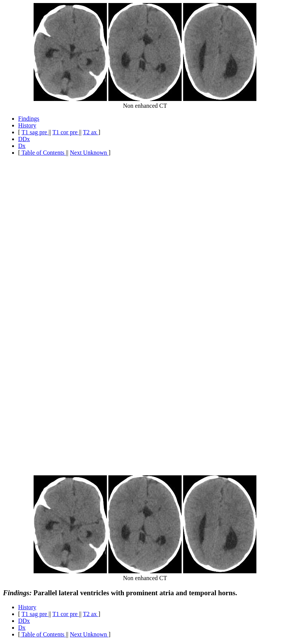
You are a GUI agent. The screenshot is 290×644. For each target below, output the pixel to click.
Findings (29, 119)
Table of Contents (43, 153)
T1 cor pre (66, 132)
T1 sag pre (35, 132)
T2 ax (90, 132)
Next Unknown (89, 153)
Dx (22, 146)
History (27, 125)
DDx (24, 139)
